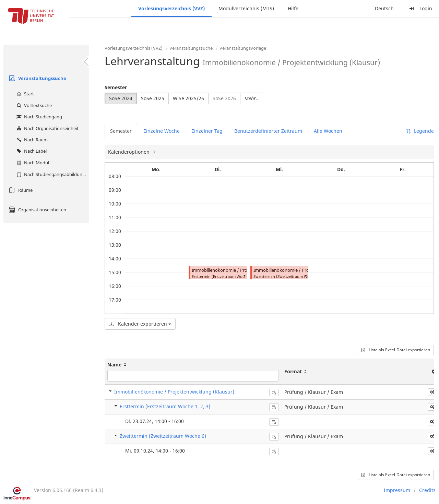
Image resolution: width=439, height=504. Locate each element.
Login (420, 8)
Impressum (397, 490)
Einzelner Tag (207, 131)
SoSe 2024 (121, 98)
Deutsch (384, 8)
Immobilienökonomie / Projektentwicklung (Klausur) (246, 270)
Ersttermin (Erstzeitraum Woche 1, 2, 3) (165, 406)
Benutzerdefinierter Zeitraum (268, 131)
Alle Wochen (328, 131)
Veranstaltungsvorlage (243, 48)
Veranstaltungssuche (37, 78)
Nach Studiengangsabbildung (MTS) (52, 174)
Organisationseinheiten (37, 210)
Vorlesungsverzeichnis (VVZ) (171, 8)
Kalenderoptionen (129, 152)
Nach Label (31, 151)
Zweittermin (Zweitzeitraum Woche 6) (163, 436)
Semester (116, 87)
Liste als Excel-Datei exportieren (396, 350)
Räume (20, 190)
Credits (427, 490)
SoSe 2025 (153, 98)
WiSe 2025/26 (188, 98)
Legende (420, 131)
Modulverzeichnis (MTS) (246, 8)
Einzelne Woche (162, 131)
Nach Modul (32, 163)
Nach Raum (31, 140)
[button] (244, 275)
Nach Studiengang (38, 117)
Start (24, 94)
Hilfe (293, 8)
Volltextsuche (33, 105)
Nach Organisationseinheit (47, 128)
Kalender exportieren (140, 324)
